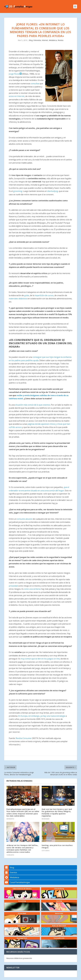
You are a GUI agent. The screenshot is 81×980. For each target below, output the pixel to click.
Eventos (11, 872)
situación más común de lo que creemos (33, 405)
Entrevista (37, 40)
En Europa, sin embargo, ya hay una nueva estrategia (42, 716)
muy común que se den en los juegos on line (40, 659)
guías (27, 295)
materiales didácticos (18, 299)
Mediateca (53, 40)
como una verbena (32, 589)
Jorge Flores (15, 74)
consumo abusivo (25, 519)
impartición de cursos (44, 295)
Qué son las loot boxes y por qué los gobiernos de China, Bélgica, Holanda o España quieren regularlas (57, 813)
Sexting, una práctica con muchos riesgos (57, 846)
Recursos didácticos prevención (19, 958)
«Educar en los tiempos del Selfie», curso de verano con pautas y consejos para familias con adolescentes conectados (22, 849)
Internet (45, 40)
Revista (61, 40)
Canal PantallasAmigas (17, 882)
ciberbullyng (52, 191)
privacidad (13, 586)
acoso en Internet (17, 96)
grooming (18, 191)
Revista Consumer (24, 738)
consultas (35, 84)
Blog (31, 40)
